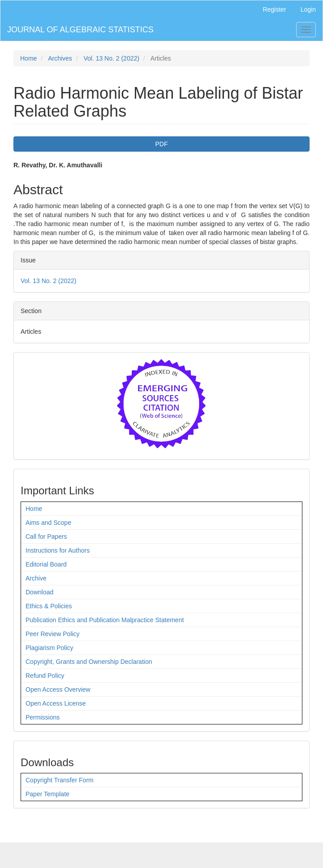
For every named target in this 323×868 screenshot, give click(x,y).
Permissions (43, 717)
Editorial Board (46, 564)
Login (308, 9)
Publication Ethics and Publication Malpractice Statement (105, 620)
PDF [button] (162, 144)
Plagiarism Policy (50, 648)
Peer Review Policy (53, 634)
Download (39, 592)
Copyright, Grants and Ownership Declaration (89, 662)
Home (28, 58)
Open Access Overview (58, 689)
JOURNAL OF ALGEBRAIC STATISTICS (80, 30)
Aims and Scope (48, 523)
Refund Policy (45, 676)
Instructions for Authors (58, 550)
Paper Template (47, 794)
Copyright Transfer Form (60, 780)
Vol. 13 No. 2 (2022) (111, 58)
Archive (36, 578)
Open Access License (56, 703)
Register (275, 9)
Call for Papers (46, 537)
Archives (60, 58)
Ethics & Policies (49, 606)
